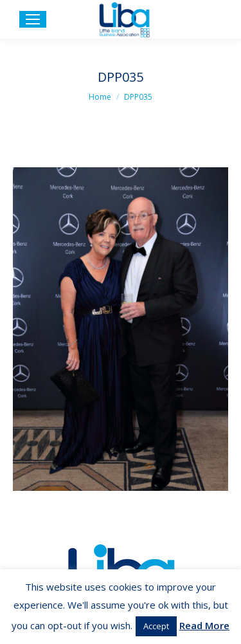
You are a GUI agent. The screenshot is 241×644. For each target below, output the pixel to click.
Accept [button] (156, 626)
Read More (204, 625)
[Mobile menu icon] (33, 19)
